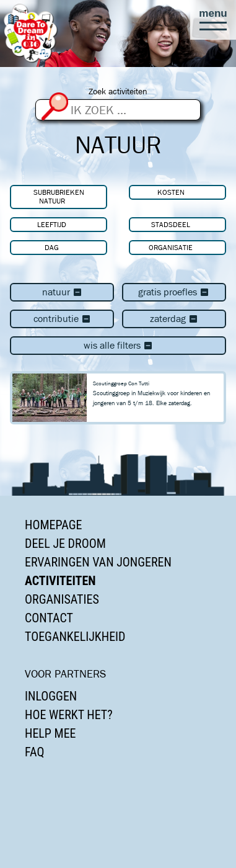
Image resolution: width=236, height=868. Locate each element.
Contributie (62, 319)
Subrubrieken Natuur (59, 196)
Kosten (171, 192)
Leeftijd (52, 224)
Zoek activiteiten (118, 92)
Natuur (62, 292)
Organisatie (171, 247)
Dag (52, 247)
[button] (213, 20)
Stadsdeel (171, 224)
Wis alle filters (118, 345)
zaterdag (174, 319)
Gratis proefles (174, 292)
